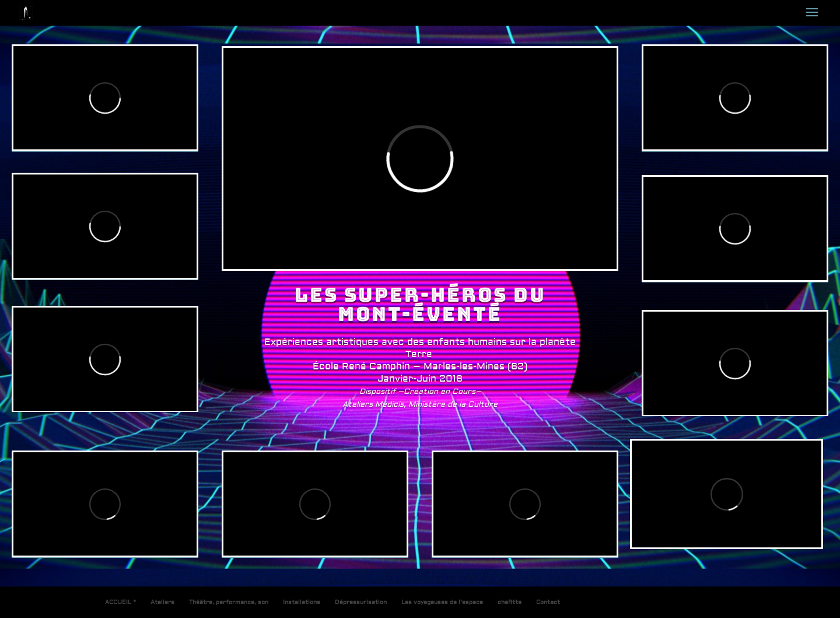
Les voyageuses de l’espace (442, 602)
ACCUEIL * (120, 602)
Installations (302, 602)
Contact (548, 602)
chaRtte (510, 602)
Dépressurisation (361, 602)
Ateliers (162, 602)
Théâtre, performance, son (229, 602)
